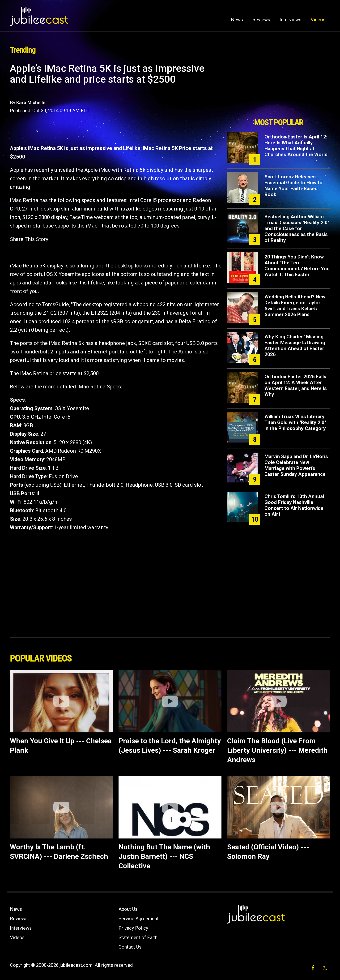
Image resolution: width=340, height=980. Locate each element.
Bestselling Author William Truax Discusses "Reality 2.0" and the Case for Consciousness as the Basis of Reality (297, 228)
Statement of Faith (138, 937)
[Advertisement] (279, 89)
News (237, 20)
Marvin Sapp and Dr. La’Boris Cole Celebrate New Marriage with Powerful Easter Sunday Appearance (296, 465)
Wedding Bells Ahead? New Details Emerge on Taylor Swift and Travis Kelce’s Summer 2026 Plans (295, 306)
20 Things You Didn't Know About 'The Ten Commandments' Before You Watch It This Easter (297, 266)
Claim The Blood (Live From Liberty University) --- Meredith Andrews (277, 750)
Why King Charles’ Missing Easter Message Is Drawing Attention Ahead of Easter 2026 (295, 346)
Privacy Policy (133, 928)
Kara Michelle (31, 103)
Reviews (261, 20)
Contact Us (130, 947)
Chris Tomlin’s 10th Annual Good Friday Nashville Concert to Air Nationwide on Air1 (294, 505)
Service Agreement (139, 919)
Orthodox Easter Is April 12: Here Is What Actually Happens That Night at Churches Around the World (296, 146)
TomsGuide (55, 304)
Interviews (290, 20)
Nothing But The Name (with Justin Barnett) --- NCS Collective (164, 856)
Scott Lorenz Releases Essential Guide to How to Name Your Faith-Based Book (293, 186)
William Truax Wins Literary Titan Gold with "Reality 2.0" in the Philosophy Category (295, 422)
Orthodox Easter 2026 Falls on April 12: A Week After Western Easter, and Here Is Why (296, 385)
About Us (128, 909)
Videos (318, 20)
